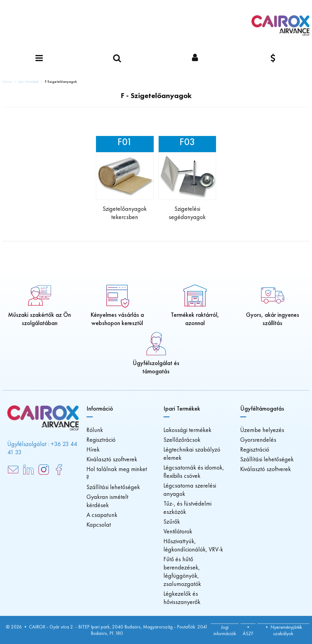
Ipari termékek (28, 82)
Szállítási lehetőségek (113, 487)
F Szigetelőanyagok (61, 82)
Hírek (93, 449)
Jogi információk (225, 630)
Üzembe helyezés (262, 430)
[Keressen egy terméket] (117, 59)
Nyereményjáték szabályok (286, 630)
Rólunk (95, 430)
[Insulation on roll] (125, 179)
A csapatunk (102, 515)
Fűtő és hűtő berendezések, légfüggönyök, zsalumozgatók (182, 571)
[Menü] (39, 59)
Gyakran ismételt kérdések (107, 501)
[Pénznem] (273, 59)
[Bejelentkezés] (195, 59)
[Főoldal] (281, 26)
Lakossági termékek (187, 430)
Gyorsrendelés (258, 440)
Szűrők (172, 521)
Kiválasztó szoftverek (112, 459)
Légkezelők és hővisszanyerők (182, 598)
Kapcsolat (99, 525)
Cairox (7, 82)
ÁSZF (248, 633)
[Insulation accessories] (187, 179)
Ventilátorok (178, 531)
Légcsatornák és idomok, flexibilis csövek (194, 472)
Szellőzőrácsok (182, 440)
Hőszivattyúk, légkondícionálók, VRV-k (193, 545)
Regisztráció (101, 440)
